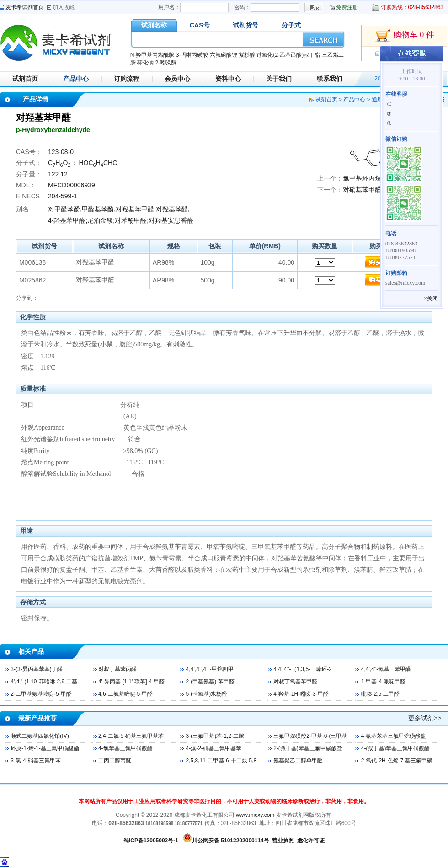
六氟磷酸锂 (224, 55)
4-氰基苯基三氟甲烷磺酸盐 (394, 736)
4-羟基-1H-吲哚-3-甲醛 (301, 694)
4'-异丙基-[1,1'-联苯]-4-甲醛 (131, 682)
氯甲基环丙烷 (362, 178)
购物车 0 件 (405, 36)
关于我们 (279, 79)
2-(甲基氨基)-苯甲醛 (211, 682)
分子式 (291, 25)
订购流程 (127, 79)
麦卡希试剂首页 (25, 7)
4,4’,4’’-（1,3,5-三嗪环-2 (303, 669)
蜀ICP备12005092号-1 (151, 841)
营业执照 (283, 841)
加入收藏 (64, 7)
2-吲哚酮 (166, 63)
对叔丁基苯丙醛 (117, 669)
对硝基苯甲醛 (362, 190)
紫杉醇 (247, 55)
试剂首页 (25, 79)
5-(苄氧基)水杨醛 (207, 694)
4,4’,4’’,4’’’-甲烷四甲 (210, 669)
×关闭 (431, 298)
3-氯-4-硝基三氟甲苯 (35, 761)
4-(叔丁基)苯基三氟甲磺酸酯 (396, 748)
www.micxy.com (255, 815)
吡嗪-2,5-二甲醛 (381, 694)
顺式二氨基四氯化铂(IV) (40, 736)
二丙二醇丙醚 (115, 761)
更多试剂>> (425, 718)
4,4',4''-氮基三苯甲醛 (386, 669)
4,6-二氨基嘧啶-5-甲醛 (125, 694)
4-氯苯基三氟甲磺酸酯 (125, 748)
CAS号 (200, 25)
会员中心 (177, 79)
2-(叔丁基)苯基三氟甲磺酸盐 (308, 748)
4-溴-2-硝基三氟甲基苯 (214, 748)
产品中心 (76, 79)
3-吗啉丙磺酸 (192, 55)
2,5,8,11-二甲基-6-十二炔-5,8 (221, 761)
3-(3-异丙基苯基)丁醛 (36, 669)
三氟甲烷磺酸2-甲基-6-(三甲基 (310, 736)
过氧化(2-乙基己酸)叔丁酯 (288, 55)
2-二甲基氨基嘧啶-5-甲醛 (41, 694)
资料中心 (228, 79)
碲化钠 (145, 63)
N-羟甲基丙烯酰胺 (152, 55)
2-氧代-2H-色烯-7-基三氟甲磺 (397, 761)
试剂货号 (245, 25)
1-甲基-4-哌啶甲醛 (383, 682)
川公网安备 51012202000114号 (231, 841)
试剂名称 (154, 25)
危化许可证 (311, 841)
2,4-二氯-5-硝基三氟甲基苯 (131, 736)
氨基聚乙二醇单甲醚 (298, 761)
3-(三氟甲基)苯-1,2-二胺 (215, 736)
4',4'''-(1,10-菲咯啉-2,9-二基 (44, 682)
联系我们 (330, 79)
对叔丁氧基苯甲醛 (295, 682)
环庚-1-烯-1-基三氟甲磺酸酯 (45, 748)
